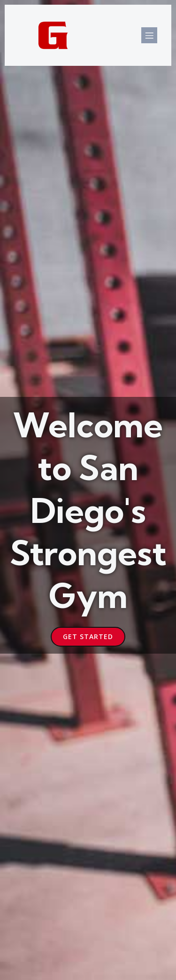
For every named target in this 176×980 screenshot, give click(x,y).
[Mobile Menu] (149, 35)
